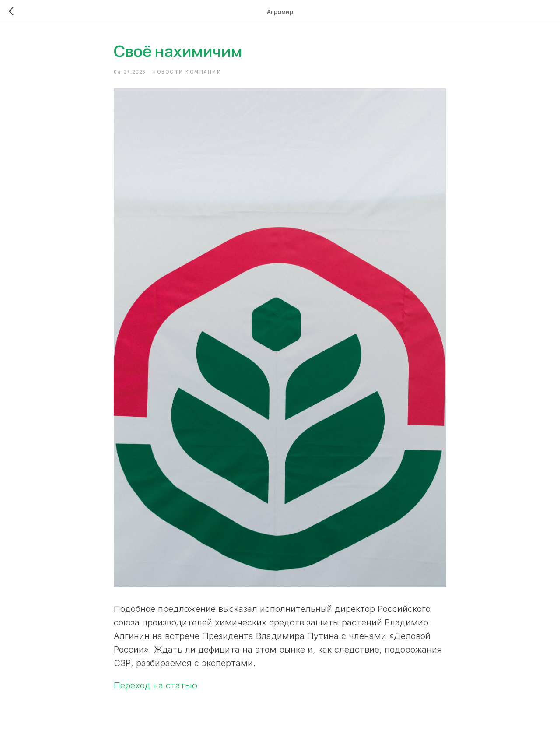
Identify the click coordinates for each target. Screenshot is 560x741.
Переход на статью (156, 685)
